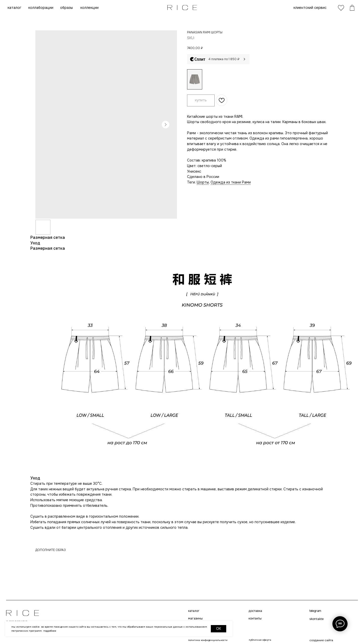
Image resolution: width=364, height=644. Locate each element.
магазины (195, 618)
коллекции (89, 8)
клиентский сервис (310, 8)
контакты (255, 618)
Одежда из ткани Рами (231, 182)
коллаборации (41, 8)
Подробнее (50, 631)
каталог (14, 8)
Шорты (203, 182)
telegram (315, 611)
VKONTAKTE (316, 619)
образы (66, 8)
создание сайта (321, 640)
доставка (255, 611)
